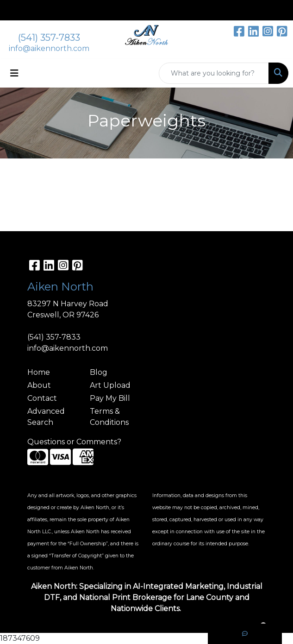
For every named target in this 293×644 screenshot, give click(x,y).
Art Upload (110, 385)
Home (39, 372)
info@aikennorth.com (49, 48)
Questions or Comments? (74, 442)
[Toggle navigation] (14, 73)
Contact (42, 398)
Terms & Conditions (109, 417)
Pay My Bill (110, 398)
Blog (99, 372)
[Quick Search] (214, 73)
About (39, 385)
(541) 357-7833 (49, 38)
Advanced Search (46, 417)
